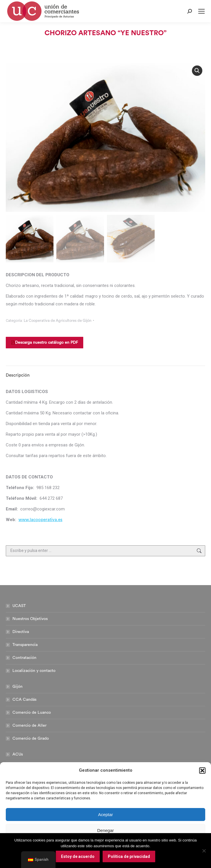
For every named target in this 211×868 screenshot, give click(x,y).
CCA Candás (24, 700)
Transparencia (25, 645)
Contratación (24, 658)
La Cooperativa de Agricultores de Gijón (58, 321)
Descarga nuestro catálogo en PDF (45, 343)
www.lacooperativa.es (40, 520)
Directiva (21, 632)
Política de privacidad (129, 856)
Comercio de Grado (31, 739)
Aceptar (105, 815)
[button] (202, 771)
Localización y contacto (34, 671)
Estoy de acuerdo (78, 856)
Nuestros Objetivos (30, 619)
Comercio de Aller (29, 726)
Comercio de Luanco (32, 713)
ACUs (18, 754)
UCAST (19, 606)
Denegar (105, 830)
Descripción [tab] (18, 375)
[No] (204, 851)
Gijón (17, 687)
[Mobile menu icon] (201, 11)
